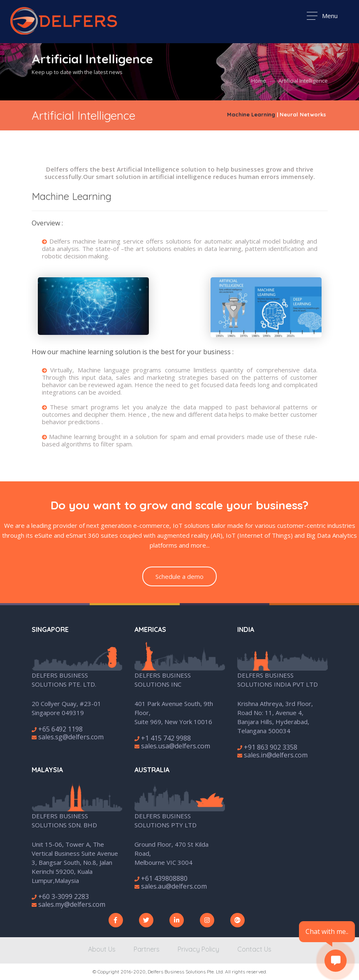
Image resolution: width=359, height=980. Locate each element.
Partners (147, 949)
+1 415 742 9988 (163, 738)
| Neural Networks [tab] (301, 114)
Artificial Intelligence (303, 81)
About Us (102, 949)
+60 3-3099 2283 (60, 896)
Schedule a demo (179, 576)
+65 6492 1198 (57, 729)
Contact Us (254, 949)
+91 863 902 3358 (267, 747)
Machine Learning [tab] (251, 114)
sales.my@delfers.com (68, 904)
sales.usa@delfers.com (172, 746)
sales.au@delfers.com (171, 886)
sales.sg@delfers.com (68, 737)
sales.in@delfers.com (272, 755)
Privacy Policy (198, 949)
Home (259, 81)
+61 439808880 (161, 878)
